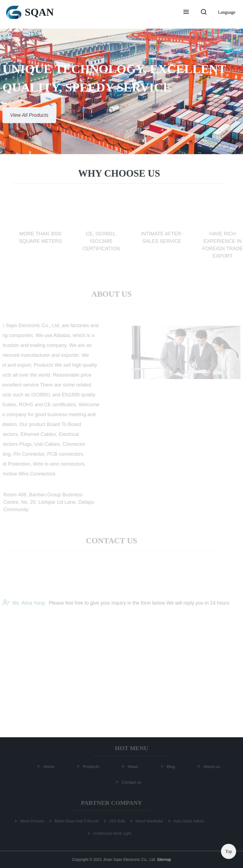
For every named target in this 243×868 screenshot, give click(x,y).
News (134, 767)
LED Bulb (116, 821)
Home (49, 767)
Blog (171, 767)
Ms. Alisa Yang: (24, 604)
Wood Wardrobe (149, 821)
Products (92, 767)
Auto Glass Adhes (188, 821)
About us (212, 767)
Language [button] (227, 12)
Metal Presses (31, 821)
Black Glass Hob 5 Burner (76, 821)
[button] (186, 12)
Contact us (132, 782)
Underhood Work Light (111, 833)
